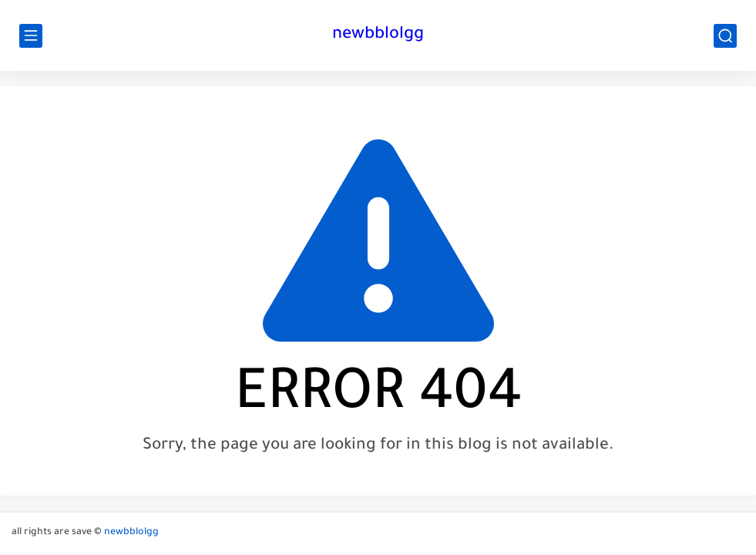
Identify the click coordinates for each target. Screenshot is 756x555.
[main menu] (31, 36)
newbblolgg (378, 35)
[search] (725, 36)
